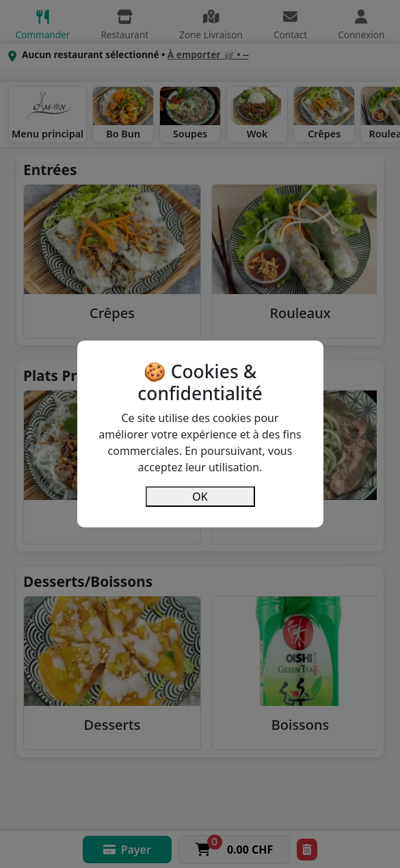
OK (200, 497)
